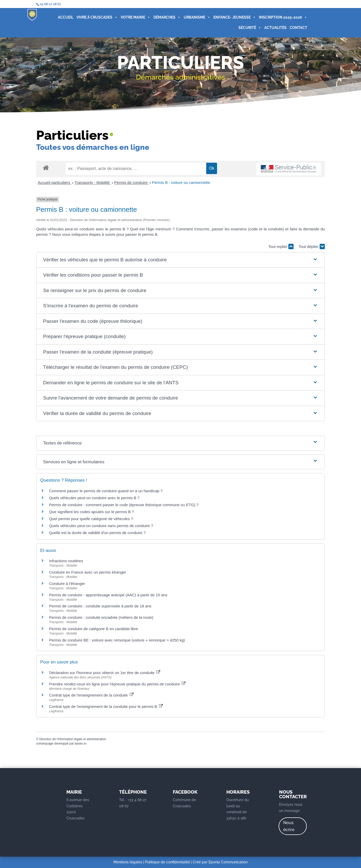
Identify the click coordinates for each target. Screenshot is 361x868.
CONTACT (297, 28)
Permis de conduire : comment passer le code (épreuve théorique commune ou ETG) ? (124, 505)
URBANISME (195, 18)
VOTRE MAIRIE (134, 18)
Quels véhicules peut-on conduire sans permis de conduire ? (101, 526)
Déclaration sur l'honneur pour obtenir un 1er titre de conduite (105, 673)
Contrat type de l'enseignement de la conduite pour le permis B (106, 706)
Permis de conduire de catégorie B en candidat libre (94, 629)
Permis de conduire (131, 182)
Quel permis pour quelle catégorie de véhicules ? (91, 519)
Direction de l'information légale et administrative (73, 739)
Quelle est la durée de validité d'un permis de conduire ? (97, 533)
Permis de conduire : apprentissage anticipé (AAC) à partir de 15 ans (108, 595)
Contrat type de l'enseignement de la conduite (91, 695)
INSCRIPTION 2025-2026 (282, 18)
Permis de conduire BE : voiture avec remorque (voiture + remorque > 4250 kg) (117, 640)
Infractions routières (66, 561)
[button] (180, 260)
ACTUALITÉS (274, 28)
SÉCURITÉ (248, 28)
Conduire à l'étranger (67, 584)
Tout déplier (312, 247)
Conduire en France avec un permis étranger (88, 572)
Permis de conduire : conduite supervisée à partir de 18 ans (100, 606)
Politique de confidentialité (167, 862)
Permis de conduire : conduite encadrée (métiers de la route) (101, 617)
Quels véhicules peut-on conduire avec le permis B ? (94, 498)
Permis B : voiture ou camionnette (181, 182)
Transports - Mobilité (93, 182)
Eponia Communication (228, 862)
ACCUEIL (64, 18)
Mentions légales (128, 862)
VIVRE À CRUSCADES (95, 18)
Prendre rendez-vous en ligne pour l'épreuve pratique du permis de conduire (117, 684)
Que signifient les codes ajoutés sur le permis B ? (92, 512)
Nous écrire (289, 826)
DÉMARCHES (166, 18)
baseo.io (80, 744)
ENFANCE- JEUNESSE (233, 18)
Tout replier (281, 247)
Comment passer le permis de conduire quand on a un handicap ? (106, 491)
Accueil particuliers (54, 182)
